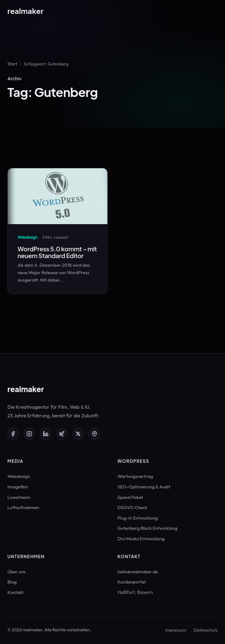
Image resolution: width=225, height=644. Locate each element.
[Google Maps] (94, 434)
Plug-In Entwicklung (138, 518)
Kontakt (15, 592)
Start (12, 64)
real (25, 11)
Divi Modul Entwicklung (141, 539)
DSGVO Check (133, 507)
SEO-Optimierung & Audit (144, 487)
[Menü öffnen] (213, 11)
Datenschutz (206, 630)
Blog (12, 582)
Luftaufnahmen (23, 507)
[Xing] (62, 434)
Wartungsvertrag (135, 476)
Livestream (19, 497)
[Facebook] (13, 434)
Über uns (17, 572)
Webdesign (19, 476)
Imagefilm (18, 487)
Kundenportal (132, 582)
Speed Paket (130, 497)
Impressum (176, 630)
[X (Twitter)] (78, 434)
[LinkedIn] (46, 434)
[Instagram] (29, 434)
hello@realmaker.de (138, 572)
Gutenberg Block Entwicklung (148, 528)
